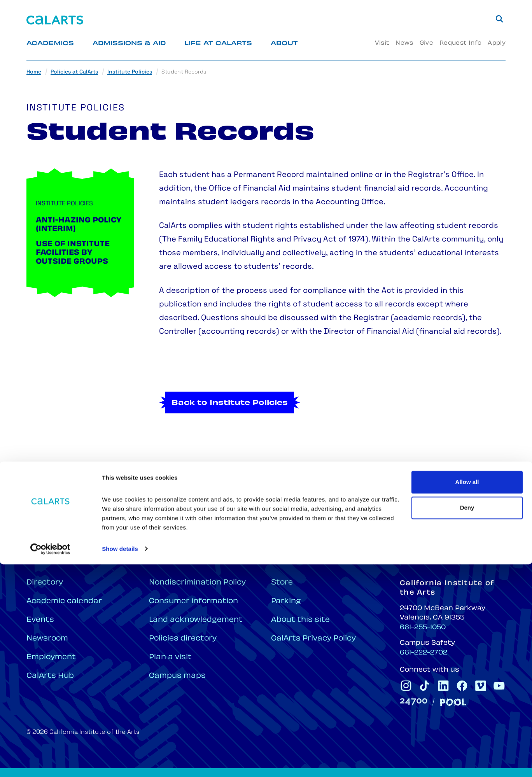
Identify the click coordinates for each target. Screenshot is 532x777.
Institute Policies (130, 72)
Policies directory (183, 639)
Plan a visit (170, 657)
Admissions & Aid (129, 44)
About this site (300, 620)
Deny (467, 720)
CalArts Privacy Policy (313, 639)
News (404, 43)
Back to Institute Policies (230, 434)
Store (282, 583)
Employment (51, 657)
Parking (286, 601)
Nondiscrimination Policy (197, 583)
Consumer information (193, 601)
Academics (50, 44)
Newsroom (47, 639)
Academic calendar (64, 601)
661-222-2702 (423, 653)
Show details (120, 762)
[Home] (55, 20)
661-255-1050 (423, 628)
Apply (497, 43)
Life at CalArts (218, 44)
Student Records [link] (184, 72)
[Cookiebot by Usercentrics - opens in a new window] (50, 762)
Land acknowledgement (196, 620)
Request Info (460, 43)
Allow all (467, 695)
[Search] (499, 19)
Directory (45, 583)
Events (40, 620)
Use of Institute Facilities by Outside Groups (73, 253)
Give (426, 43)
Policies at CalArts (74, 72)
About (284, 44)
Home (34, 72)
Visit (382, 43)
